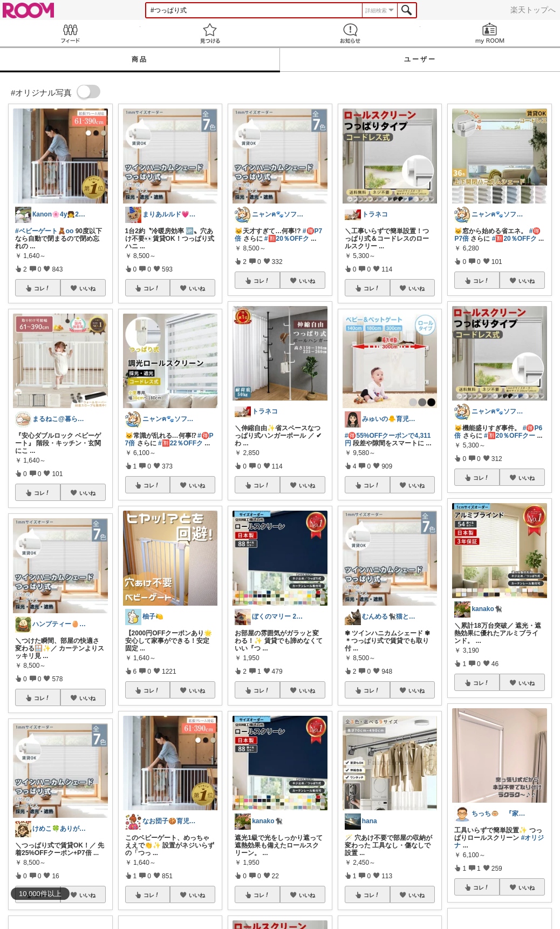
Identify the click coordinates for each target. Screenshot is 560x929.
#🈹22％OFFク (180, 443)
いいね (87, 288)
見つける (210, 33)
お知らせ (350, 33)
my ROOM (490, 33)
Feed (70, 33)
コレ (42, 288)
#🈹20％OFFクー (510, 436)
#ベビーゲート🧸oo (44, 231)
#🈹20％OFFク (287, 239)
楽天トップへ (533, 10)
